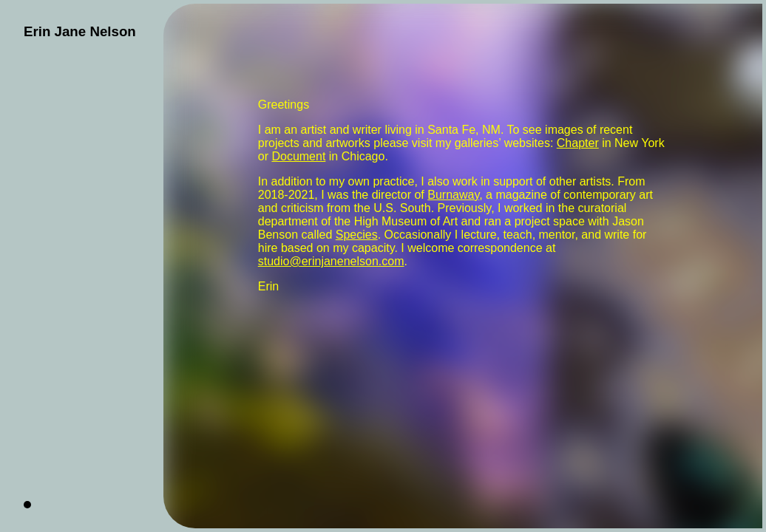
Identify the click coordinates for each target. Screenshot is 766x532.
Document (298, 156)
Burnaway (453, 195)
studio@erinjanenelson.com (331, 261)
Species (357, 235)
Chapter (578, 143)
